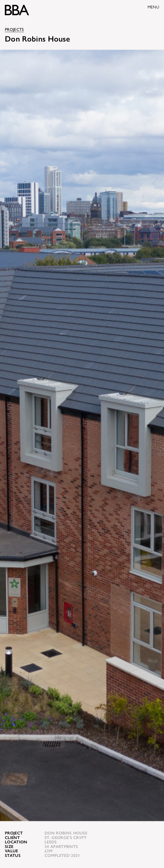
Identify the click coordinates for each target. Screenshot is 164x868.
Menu (153, 7)
